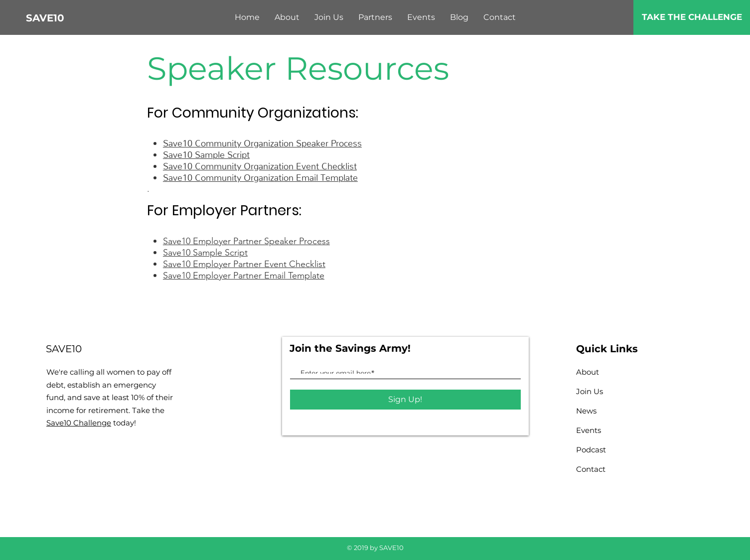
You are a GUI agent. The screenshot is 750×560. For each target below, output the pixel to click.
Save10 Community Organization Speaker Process (262, 141)
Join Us (590, 391)
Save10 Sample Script (206, 152)
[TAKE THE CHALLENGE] (692, 17)
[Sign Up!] (405, 400)
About (588, 372)
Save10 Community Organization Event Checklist (260, 164)
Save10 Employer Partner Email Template (244, 276)
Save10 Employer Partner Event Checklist (244, 264)
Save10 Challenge (79, 423)
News (586, 411)
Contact (591, 469)
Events (589, 430)
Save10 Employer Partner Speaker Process (246, 241)
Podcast (591, 450)
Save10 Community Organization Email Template (260, 175)
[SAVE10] (60, 18)
